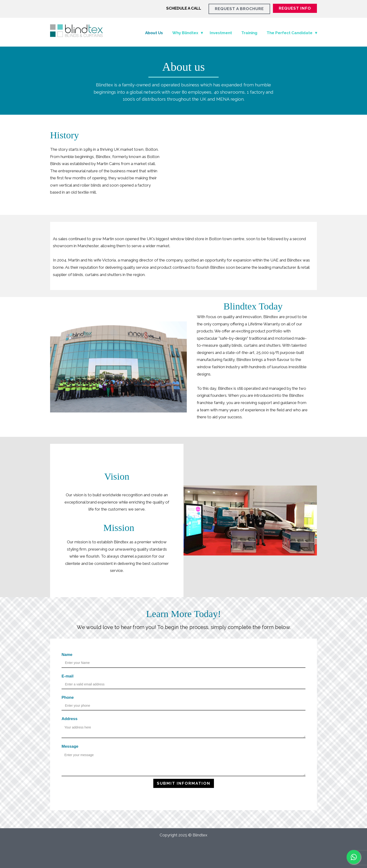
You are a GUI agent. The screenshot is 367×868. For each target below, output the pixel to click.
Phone (68, 697)
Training (249, 33)
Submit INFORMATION (184, 783)
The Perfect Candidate (290, 33)
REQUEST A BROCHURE (239, 9)
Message (70, 746)
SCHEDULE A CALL (184, 8)
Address (70, 719)
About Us (154, 33)
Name (67, 655)
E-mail (68, 676)
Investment (221, 33)
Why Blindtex (185, 33)
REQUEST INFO (295, 8)
